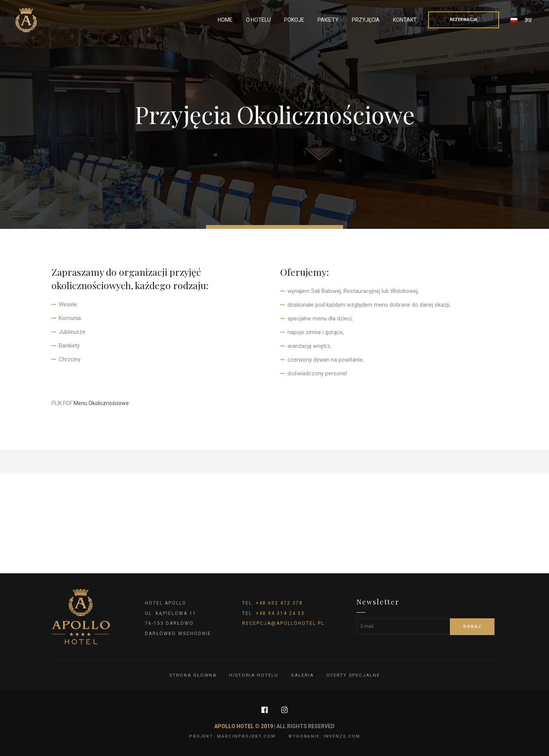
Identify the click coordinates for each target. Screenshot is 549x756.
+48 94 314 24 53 (280, 613)
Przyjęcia (366, 20)
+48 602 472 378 (279, 603)
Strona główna (191, 675)
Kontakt (405, 20)
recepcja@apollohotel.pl (283, 623)
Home (225, 20)
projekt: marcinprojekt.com (232, 736)
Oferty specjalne (354, 675)
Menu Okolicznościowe (101, 403)
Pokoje (294, 20)
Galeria (302, 675)
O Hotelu (258, 20)
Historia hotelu (253, 675)
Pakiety (328, 20)
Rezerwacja (464, 20)
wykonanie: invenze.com (324, 736)
